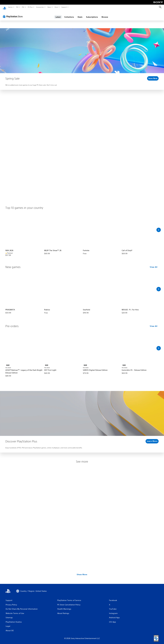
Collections (69, 15)
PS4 (23, 7)
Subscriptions (92, 15)
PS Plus (30, 7)
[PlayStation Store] (13, 14)
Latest (58, 15)
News (49, 7)
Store (56, 7)
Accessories (40, 7)
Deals (80, 15)
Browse (105, 15)
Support (64, 7)
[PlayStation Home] (4, 7)
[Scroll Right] (159, 227)
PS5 (17, 7)
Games (10, 7)
